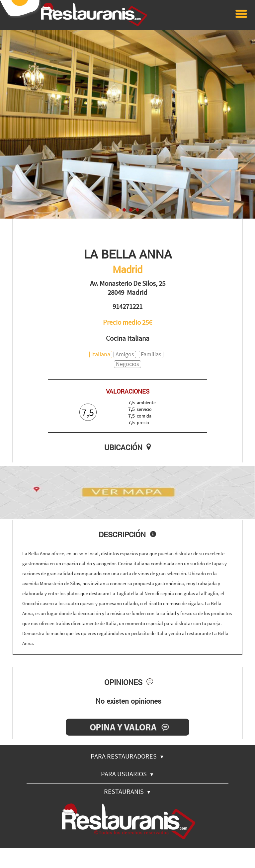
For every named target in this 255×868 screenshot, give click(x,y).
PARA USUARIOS (128, 774)
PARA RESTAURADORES (127, 756)
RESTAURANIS (128, 791)
